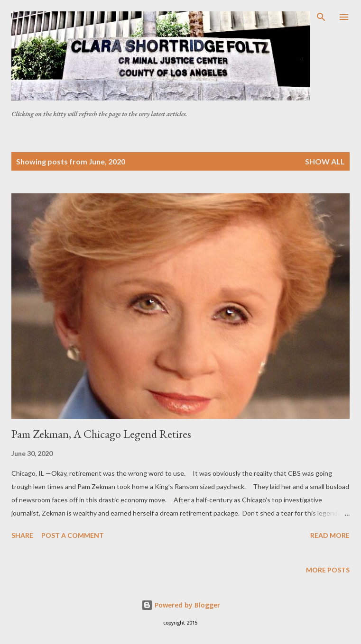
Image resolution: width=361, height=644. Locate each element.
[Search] (321, 17)
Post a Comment (73, 535)
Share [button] (22, 535)
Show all (325, 161)
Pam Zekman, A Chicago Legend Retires (101, 434)
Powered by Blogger (181, 605)
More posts (328, 570)
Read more (330, 535)
